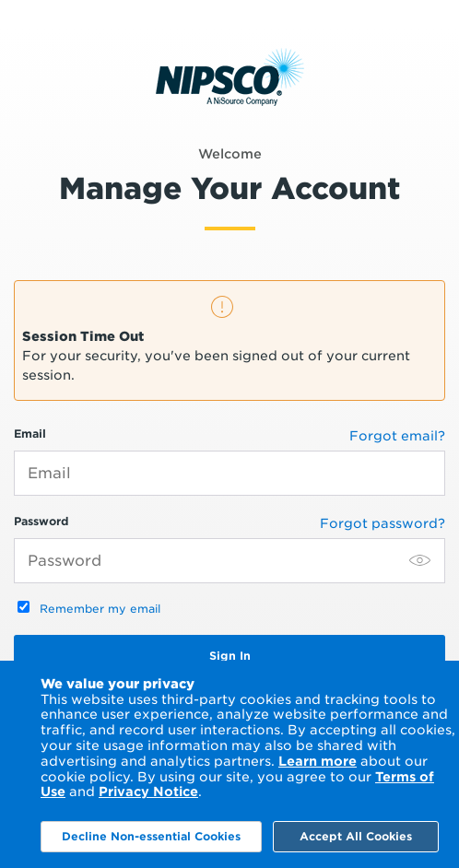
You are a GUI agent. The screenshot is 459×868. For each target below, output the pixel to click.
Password (229, 549)
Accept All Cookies (356, 836)
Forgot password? (382, 523)
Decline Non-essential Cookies (151, 836)
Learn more (318, 761)
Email (229, 461)
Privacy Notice (148, 792)
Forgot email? (397, 436)
